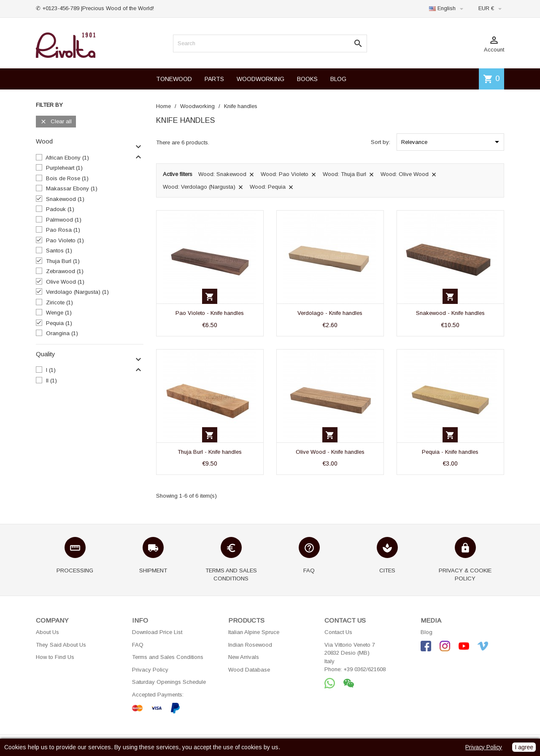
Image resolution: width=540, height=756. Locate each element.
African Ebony (67, 158)
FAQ (138, 645)
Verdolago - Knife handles (330, 313)
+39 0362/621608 (364, 669)
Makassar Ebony (72, 188)
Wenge (59, 313)
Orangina (62, 333)
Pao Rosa (63, 230)
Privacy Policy (150, 670)
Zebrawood (65, 271)
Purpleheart (64, 168)
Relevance (452, 142)
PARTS (214, 79)
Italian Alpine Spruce (254, 632)
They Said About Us (61, 645)
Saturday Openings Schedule (169, 682)
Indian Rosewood (250, 645)
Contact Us (338, 632)
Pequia (59, 323)
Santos (59, 251)
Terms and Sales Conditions (168, 657)
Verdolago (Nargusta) (77, 292)
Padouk (60, 209)
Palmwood (64, 220)
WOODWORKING (261, 79)
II (51, 381)
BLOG (338, 79)
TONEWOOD (174, 79)
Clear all (56, 122)
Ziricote (59, 302)
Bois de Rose (67, 178)
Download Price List (157, 632)
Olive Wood (65, 282)
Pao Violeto (65, 240)
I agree (524, 747)
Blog (427, 632)
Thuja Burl (63, 261)
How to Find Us (55, 657)
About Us (47, 632)
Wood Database (249, 670)
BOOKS (307, 79)
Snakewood (65, 199)
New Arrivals (244, 657)
